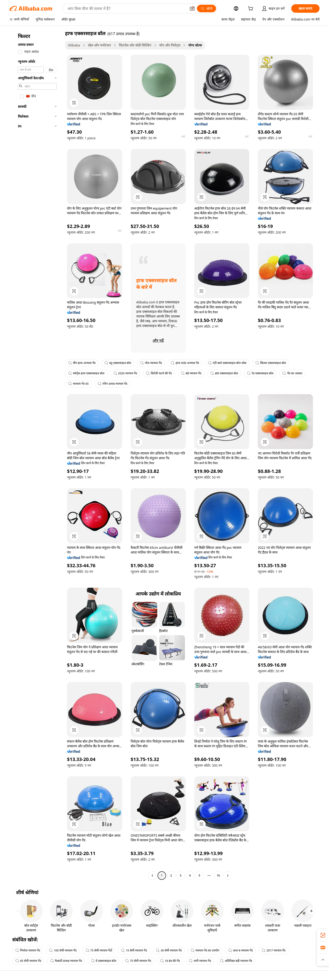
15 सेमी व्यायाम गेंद (134, 950)
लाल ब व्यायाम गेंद (241, 950)
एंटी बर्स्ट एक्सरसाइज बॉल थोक (227, 363)
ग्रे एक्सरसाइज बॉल (104, 961)
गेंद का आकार (292, 373)
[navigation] (36, 455)
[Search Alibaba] (127, 8)
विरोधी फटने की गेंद (159, 373)
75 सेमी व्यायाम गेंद (138, 961)
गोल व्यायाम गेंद (151, 363)
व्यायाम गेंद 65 (78, 384)
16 (218, 875)
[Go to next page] (228, 876)
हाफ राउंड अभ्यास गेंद (185, 363)
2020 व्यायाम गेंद (125, 373)
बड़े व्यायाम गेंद (191, 373)
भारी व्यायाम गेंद (200, 961)
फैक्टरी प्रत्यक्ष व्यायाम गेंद (66, 961)
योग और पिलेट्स (170, 45)
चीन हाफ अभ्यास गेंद (82, 363)
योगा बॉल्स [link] (195, 45)
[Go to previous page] (152, 876)
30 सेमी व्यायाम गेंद (169, 950)
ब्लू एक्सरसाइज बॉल (118, 363)
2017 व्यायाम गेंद (274, 950)
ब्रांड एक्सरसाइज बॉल (224, 373)
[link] (323, 935)
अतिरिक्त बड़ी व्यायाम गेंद (236, 961)
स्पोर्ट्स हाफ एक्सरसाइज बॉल (86, 373)
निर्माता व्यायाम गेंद (28, 950)
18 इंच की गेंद (170, 961)
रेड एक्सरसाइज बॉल (260, 373)
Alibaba (74, 45)
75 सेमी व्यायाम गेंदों (99, 950)
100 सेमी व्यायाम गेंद (63, 950)
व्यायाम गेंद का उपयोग (205, 950)
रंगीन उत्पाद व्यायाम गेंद (112, 384)
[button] (192, 8)
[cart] (251, 9)
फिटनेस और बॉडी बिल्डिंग (135, 45)
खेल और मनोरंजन (99, 45)
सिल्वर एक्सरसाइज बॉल (271, 363)
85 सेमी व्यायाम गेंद (28, 961)
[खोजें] (206, 8)
